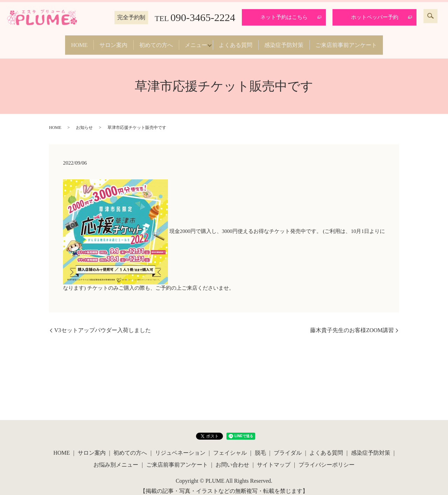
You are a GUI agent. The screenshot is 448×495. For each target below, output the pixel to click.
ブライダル (288, 446)
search (430, 16)
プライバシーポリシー (327, 457)
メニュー (196, 41)
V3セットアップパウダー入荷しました (103, 323)
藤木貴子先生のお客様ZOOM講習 (352, 323)
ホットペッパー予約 (375, 17)
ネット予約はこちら (284, 17)
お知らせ (84, 121)
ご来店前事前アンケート (361, 41)
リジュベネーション (180, 446)
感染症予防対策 (294, 41)
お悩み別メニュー (116, 457)
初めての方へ (151, 41)
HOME (64, 41)
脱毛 (260, 446)
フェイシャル (230, 446)
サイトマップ (274, 457)
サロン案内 (104, 41)
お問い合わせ (232, 457)
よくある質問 (241, 41)
